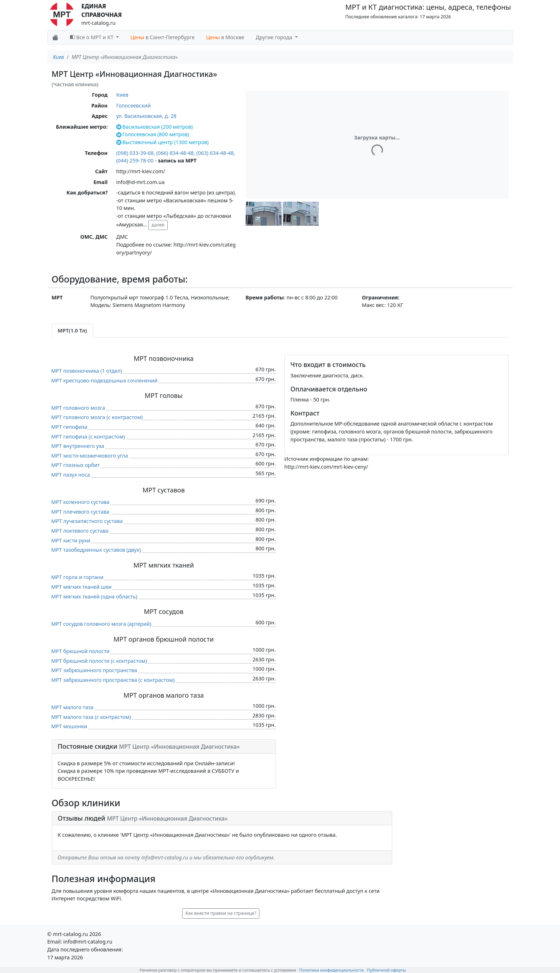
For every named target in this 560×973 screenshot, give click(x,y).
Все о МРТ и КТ (92, 37)
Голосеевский (134, 105)
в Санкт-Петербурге (163, 37)
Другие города (275, 37)
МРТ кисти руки (71, 540)
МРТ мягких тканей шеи (82, 587)
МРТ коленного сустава (80, 502)
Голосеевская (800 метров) (153, 134)
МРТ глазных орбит (76, 465)
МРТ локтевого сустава (80, 531)
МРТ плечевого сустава (80, 512)
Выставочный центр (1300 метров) (163, 142)
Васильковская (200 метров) (155, 127)
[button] (264, 214)
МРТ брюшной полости (80, 651)
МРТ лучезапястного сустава (87, 521)
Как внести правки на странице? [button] (221, 913)
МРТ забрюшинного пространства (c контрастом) (113, 680)
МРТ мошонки (69, 726)
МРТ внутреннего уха (78, 446)
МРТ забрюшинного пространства (94, 670)
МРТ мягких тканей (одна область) (94, 596)
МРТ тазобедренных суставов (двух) (96, 550)
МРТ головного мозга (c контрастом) (97, 417)
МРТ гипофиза (70, 427)
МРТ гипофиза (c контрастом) (88, 437)
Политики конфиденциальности (332, 970)
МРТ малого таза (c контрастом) (91, 717)
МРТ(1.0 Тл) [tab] (73, 331)
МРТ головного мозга (78, 408)
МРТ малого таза (73, 707)
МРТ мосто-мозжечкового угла (90, 456)
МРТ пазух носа (71, 475)
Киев (59, 57)
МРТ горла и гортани (78, 577)
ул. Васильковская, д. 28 (147, 116)
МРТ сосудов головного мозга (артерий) (101, 624)
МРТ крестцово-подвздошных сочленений (105, 380)
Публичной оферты (387, 970)
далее (158, 225)
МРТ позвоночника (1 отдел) (87, 371)
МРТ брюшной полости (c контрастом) (99, 661)
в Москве (225, 37)
